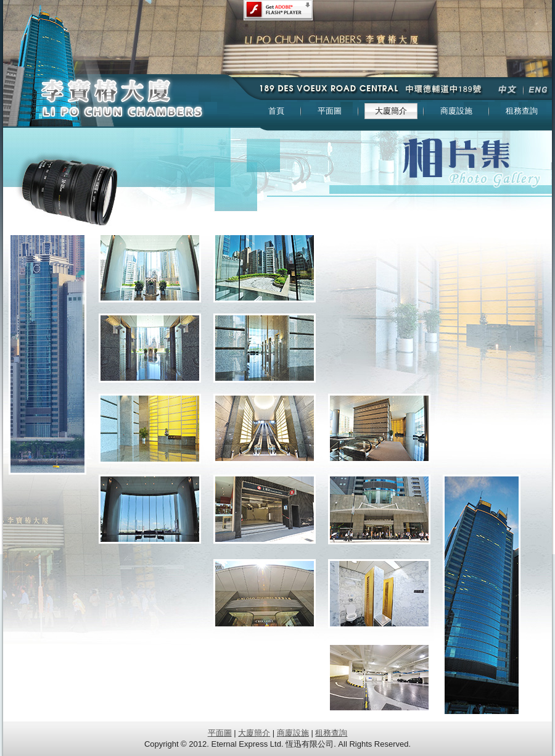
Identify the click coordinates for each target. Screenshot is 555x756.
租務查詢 (331, 733)
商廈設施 (293, 733)
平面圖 (220, 733)
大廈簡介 (254, 733)
